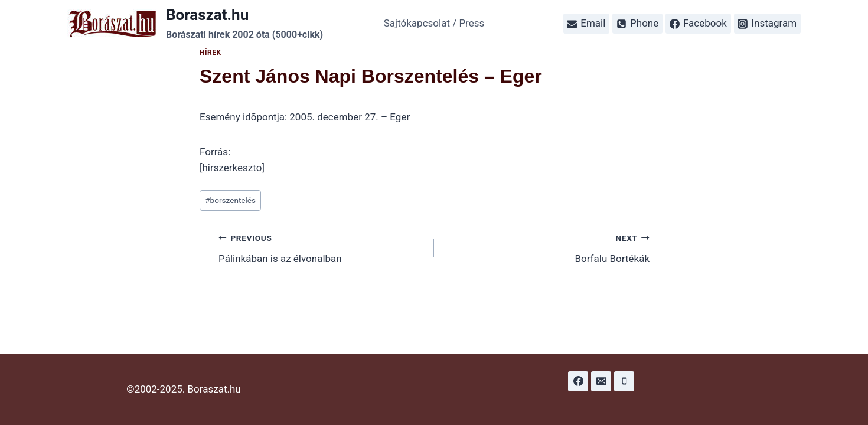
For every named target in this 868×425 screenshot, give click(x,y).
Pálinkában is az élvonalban (321, 247)
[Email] (601, 381)
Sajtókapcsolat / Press (434, 23)
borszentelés (230, 200)
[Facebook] (578, 381)
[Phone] (624, 381)
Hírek (211, 53)
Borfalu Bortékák (547, 247)
